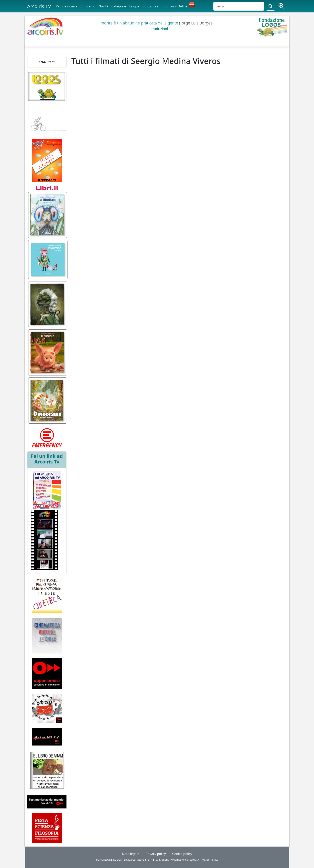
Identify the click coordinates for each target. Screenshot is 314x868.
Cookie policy (182, 854)
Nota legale (131, 854)
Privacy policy (156, 854)
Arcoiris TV (39, 6)
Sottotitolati (152, 6)
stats (215, 860)
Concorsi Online (176, 6)
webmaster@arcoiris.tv (185, 860)
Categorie (119, 6)
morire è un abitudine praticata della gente (140, 23)
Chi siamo (88, 6)
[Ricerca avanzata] (281, 6)
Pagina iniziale (67, 6)
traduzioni (159, 29)
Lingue (134, 6)
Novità (103, 6)
